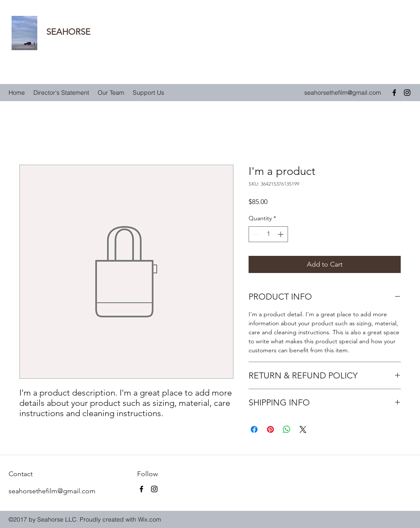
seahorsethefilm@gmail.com (343, 93)
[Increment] (281, 234)
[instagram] (407, 93)
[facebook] (394, 93)
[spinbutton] (268, 234)
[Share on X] (303, 429)
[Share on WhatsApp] (287, 429)
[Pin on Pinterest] (270, 429)
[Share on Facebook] (254, 429)
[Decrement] (255, 234)
